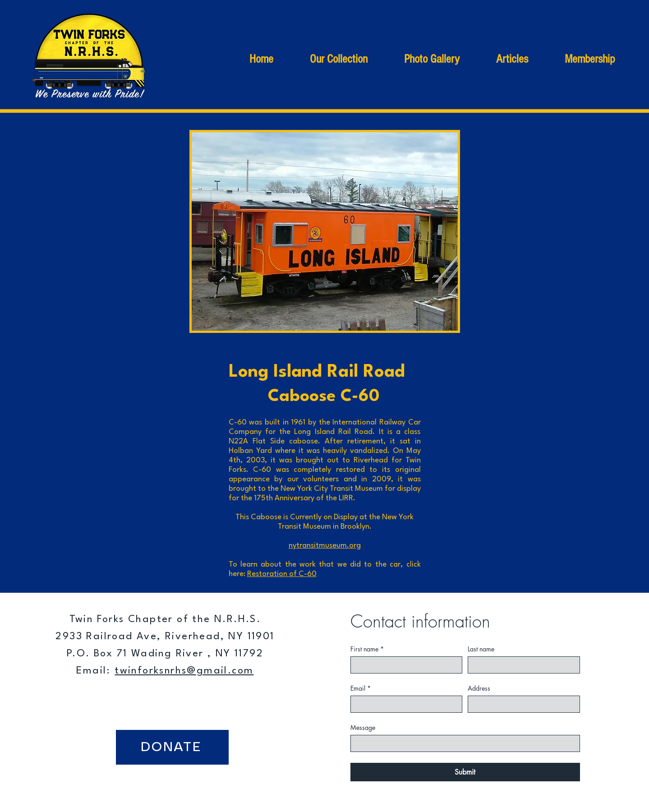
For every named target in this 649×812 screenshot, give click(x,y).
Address (479, 688)
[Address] (521, 704)
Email (361, 688)
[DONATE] (172, 747)
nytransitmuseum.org (325, 546)
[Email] (404, 704)
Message (363, 727)
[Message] (463, 743)
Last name (481, 649)
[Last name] (521, 665)
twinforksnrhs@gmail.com (184, 671)
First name (367, 649)
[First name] (404, 665)
